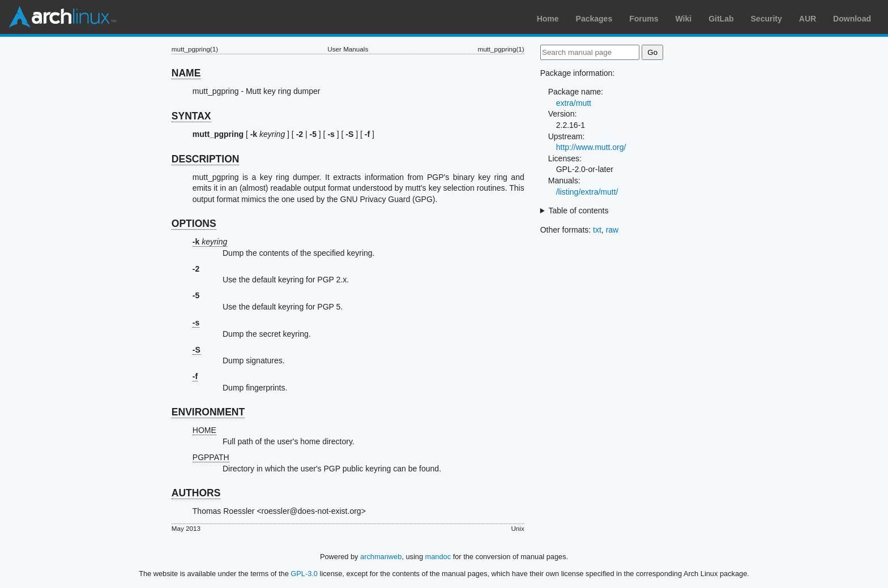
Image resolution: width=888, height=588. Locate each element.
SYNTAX (191, 116)
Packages (594, 19)
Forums (644, 19)
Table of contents (579, 211)
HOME (204, 430)
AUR (808, 19)
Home (548, 19)
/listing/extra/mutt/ (587, 192)
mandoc (438, 557)
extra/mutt (574, 103)
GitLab (721, 19)
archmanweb (381, 557)
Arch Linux (62, 17)
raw (612, 230)
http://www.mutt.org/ (591, 147)
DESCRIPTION (206, 159)
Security (767, 19)
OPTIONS (194, 224)
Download (852, 19)
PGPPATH (211, 457)
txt (597, 230)
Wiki (684, 19)
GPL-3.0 (304, 574)
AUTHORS (196, 493)
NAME (186, 73)
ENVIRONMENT (208, 412)
